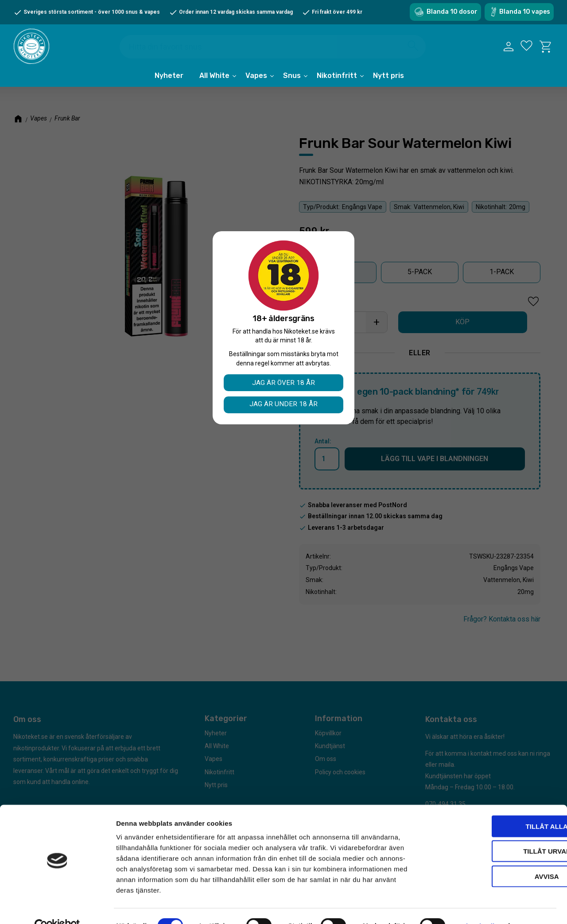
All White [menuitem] (214, 81)
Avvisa (493, 857)
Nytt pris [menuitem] (388, 81)
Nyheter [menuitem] (169, 81)
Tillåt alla (493, 807)
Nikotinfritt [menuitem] (337, 81)
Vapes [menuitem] (256, 81)
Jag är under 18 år (283, 404)
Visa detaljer (481, 907)
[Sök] (414, 47)
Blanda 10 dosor (452, 12)
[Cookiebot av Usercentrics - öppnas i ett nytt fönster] (57, 907)
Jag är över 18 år (284, 382)
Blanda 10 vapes (525, 12)
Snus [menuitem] (292, 81)
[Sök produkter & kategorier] (274, 48)
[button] (526, 49)
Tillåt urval (493, 832)
